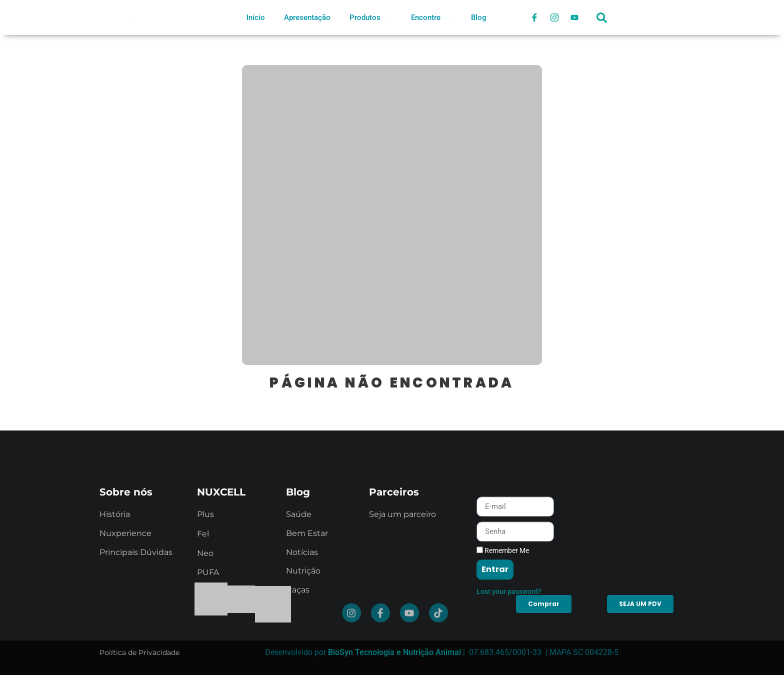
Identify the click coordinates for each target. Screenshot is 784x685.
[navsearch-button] (602, 22)
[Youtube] (574, 17)
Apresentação (307, 17)
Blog (479, 17)
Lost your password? (509, 632)
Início (256, 17)
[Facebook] (534, 17)
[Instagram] (554, 17)
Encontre (430, 17)
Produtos (369, 17)
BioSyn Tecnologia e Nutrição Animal (394, 652)
